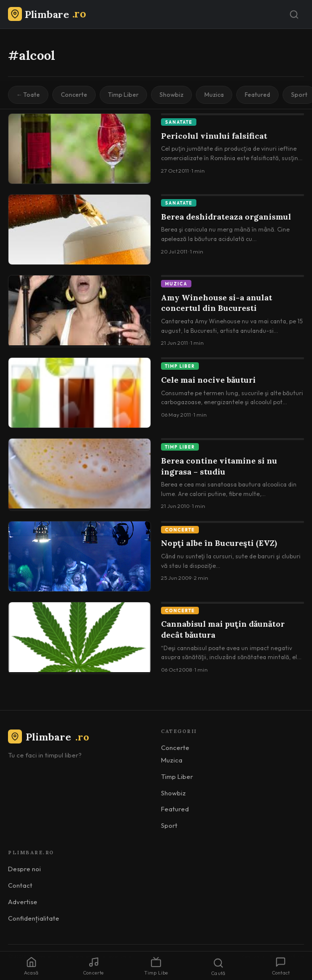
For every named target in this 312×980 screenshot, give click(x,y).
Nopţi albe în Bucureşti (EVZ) (219, 543)
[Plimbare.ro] (47, 14)
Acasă (31, 966)
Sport (169, 825)
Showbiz (171, 95)
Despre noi (24, 869)
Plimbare (49, 737)
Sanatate (179, 122)
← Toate (28, 95)
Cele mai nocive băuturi (208, 380)
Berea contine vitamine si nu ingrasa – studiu (219, 466)
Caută (218, 967)
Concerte (74, 95)
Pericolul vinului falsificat (214, 136)
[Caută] (294, 14)
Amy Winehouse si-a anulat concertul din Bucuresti (217, 303)
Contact (20, 885)
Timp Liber (123, 95)
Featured (257, 95)
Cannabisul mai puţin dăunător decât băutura (223, 629)
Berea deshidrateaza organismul (226, 217)
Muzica (214, 95)
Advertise (23, 902)
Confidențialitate (34, 918)
